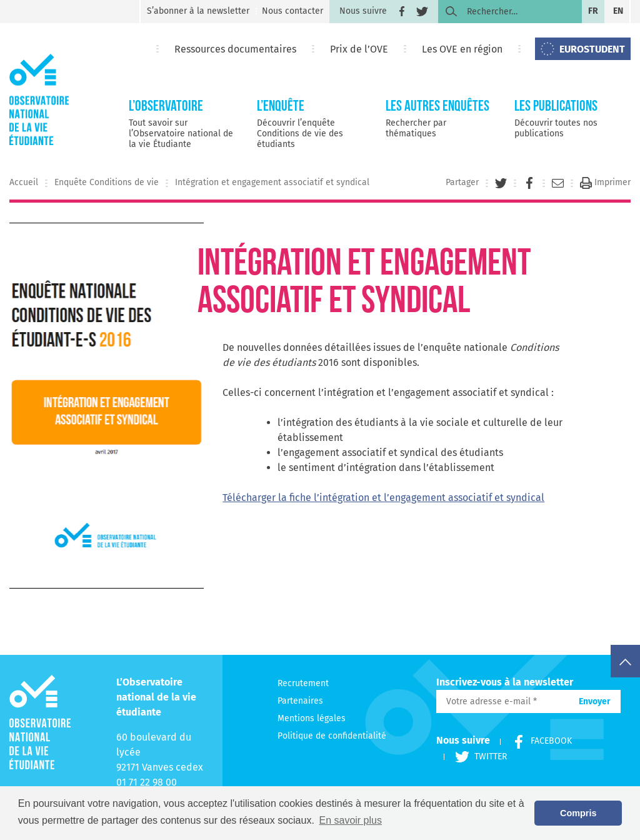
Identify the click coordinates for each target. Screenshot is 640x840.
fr (593, 11)
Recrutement (303, 683)
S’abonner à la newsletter (198, 11)
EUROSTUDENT (592, 49)
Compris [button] (578, 813)
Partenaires (300, 701)
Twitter (475, 757)
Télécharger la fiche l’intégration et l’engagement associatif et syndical (383, 498)
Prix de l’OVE (359, 49)
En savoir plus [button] (350, 820)
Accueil (24, 182)
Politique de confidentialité (332, 736)
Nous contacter (292, 11)
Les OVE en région (462, 49)
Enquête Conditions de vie (107, 182)
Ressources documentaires (235, 49)
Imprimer (605, 182)
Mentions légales (312, 718)
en (618, 11)
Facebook (536, 741)
